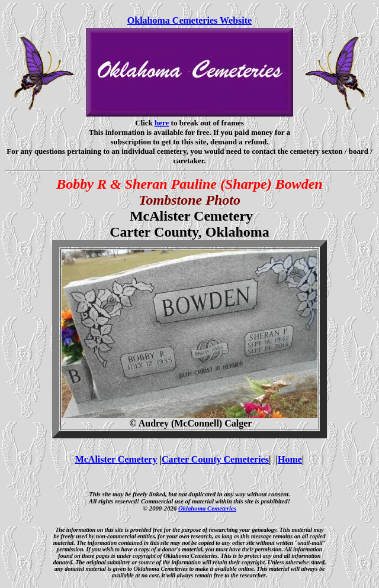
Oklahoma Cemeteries (207, 508)
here (162, 123)
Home (290, 459)
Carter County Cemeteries (215, 459)
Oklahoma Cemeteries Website (189, 20)
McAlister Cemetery (116, 459)
